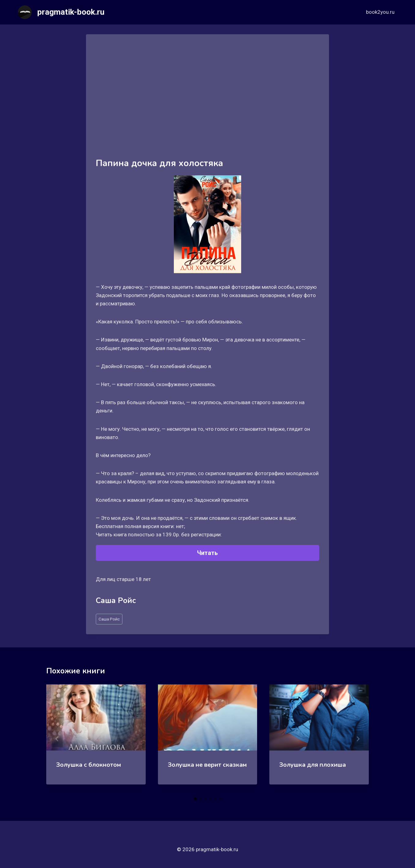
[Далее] (358, 739)
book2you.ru (380, 12)
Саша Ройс (109, 619)
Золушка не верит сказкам (207, 765)
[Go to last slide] (57, 739)
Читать (207, 553)
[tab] (195, 799)
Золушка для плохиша (312, 765)
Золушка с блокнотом (88, 765)
